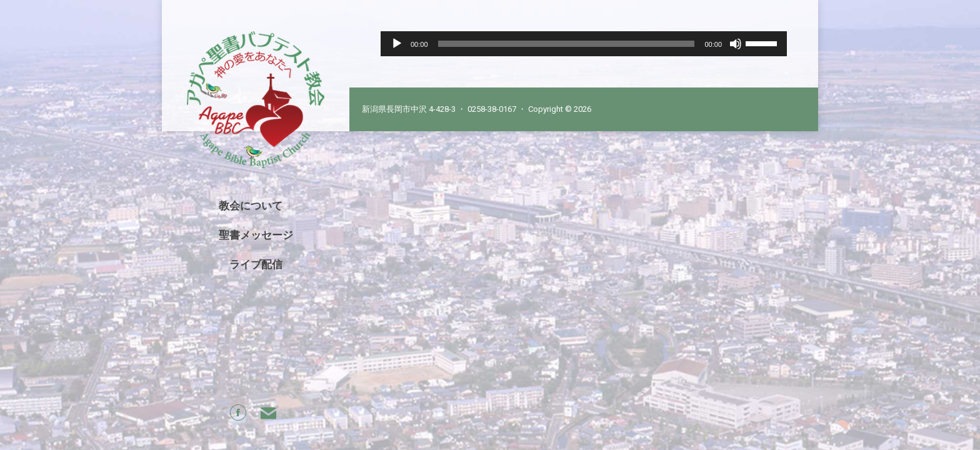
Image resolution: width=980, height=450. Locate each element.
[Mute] (736, 44)
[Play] (397, 44)
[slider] (567, 44)
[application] (584, 44)
